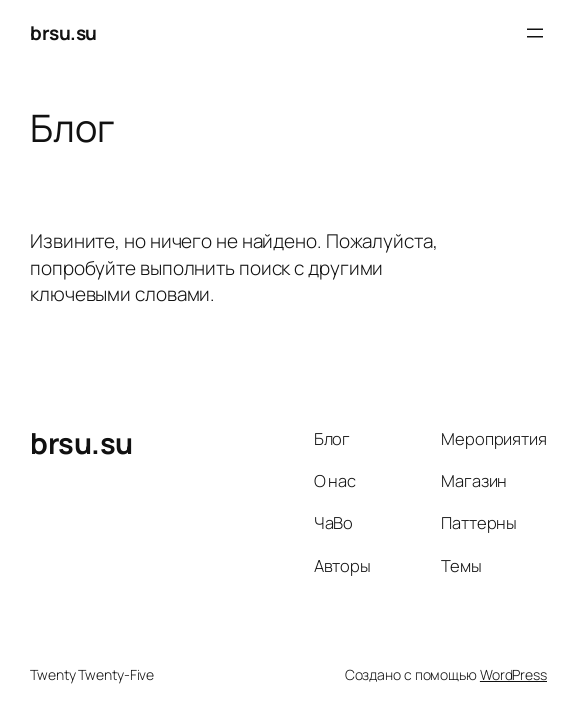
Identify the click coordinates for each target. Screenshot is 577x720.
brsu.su (63, 33)
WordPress (513, 674)
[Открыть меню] (535, 33)
